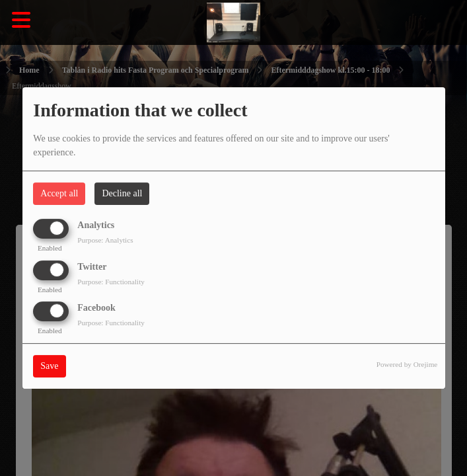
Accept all (59, 193)
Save (49, 366)
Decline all (122, 193)
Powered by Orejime (407, 364)
